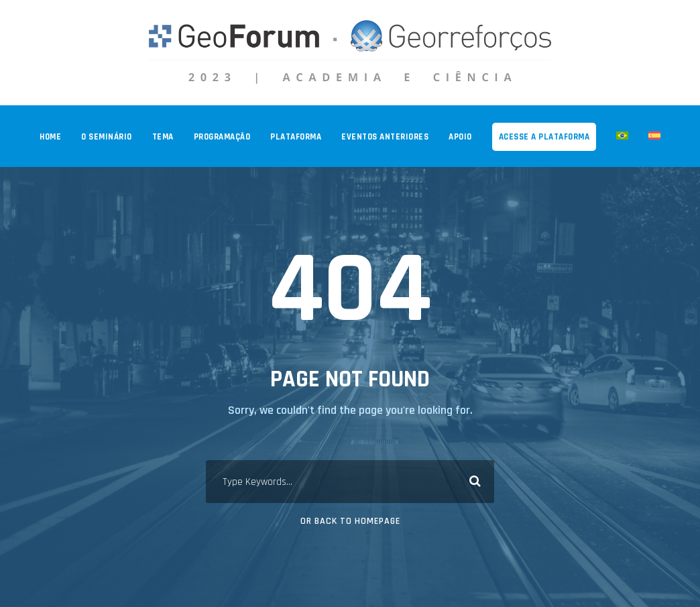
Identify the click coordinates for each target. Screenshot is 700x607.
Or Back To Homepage (350, 521)
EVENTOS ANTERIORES (385, 137)
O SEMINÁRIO (107, 137)
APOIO (460, 137)
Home (50, 137)
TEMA (163, 137)
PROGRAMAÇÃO (222, 137)
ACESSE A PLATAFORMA (544, 137)
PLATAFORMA (296, 137)
